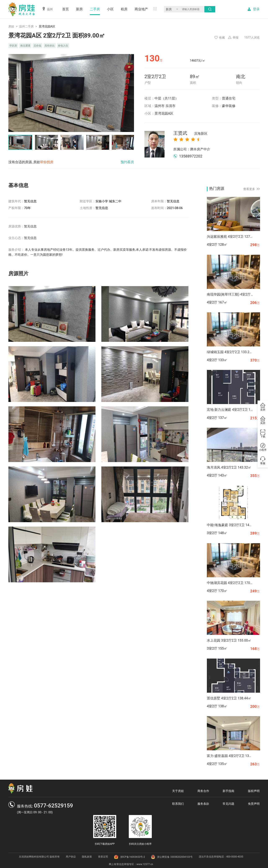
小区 (110, 9)
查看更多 (251, 189)
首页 (66, 9)
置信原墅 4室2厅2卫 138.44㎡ (229, 698)
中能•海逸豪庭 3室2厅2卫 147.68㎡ (230, 525)
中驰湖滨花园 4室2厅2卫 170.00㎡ (230, 583)
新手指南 (228, 791)
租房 (124, 9)
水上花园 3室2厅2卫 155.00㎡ (229, 640)
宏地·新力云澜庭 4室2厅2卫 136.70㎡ (230, 410)
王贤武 (190, 133)
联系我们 (178, 804)
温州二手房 (26, 26)
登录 (256, 9)
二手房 (95, 9)
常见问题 (228, 804)
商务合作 (203, 791)
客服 (263, 461)
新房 (79, 9)
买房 (263, 420)
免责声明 (254, 804)
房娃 (11, 26)
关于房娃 (178, 791)
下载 (263, 434)
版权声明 (254, 791)
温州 (47, 9)
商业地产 (141, 9)
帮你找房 (47, 162)
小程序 (263, 447)
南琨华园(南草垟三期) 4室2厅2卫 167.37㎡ (230, 294)
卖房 (263, 407)
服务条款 (203, 804)
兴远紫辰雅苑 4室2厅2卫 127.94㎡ (230, 237)
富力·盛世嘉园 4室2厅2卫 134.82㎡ (230, 756)
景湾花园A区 (164, 113)
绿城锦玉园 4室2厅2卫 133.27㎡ (230, 352)
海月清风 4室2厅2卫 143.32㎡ (229, 467)
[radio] (175, 139)
